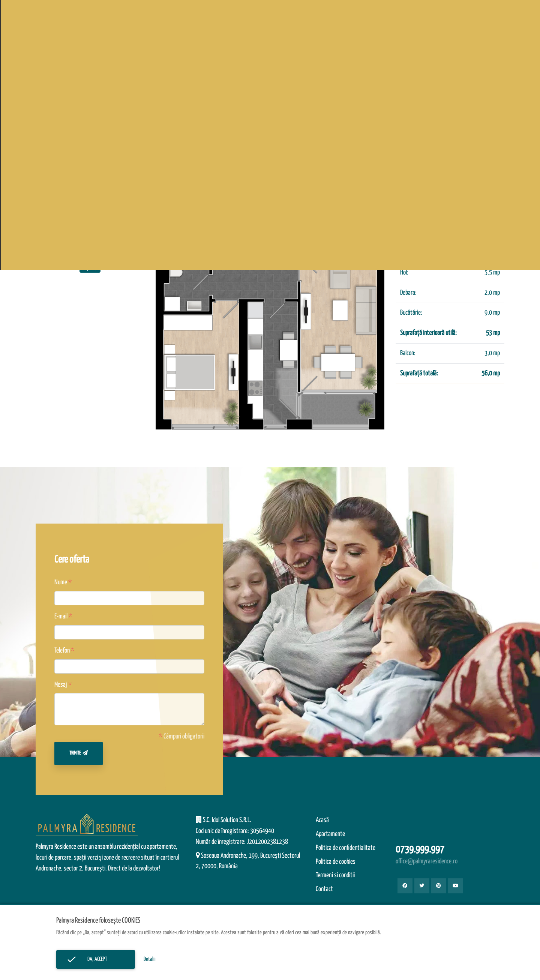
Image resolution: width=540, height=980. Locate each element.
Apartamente (330, 834)
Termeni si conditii (335, 875)
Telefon (62, 651)
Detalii (150, 959)
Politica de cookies (336, 862)
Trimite (79, 753)
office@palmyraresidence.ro (427, 861)
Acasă (322, 820)
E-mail (61, 617)
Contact (324, 889)
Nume (61, 582)
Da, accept (96, 959)
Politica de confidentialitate (346, 848)
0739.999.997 (420, 850)
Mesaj (61, 685)
